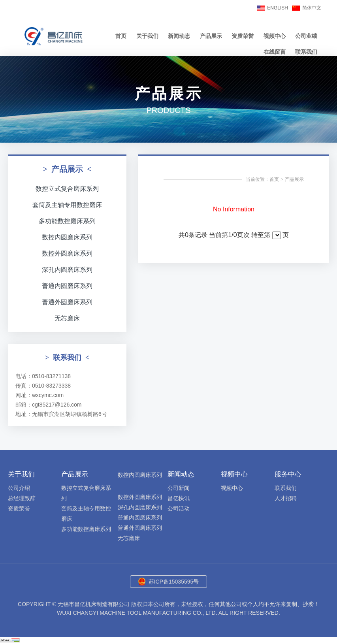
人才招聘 (286, 498)
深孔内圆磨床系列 (67, 270)
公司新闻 (179, 488)
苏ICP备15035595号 (174, 582)
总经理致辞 (22, 498)
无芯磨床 (67, 318)
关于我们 (147, 36)
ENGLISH (278, 8)
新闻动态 (179, 36)
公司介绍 (19, 488)
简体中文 (312, 8)
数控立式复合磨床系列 (67, 189)
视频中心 (275, 36)
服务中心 (288, 474)
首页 (121, 36)
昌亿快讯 (179, 498)
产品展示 (211, 36)
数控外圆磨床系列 (67, 253)
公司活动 (179, 508)
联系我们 (306, 52)
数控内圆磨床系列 (67, 237)
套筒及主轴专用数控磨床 (67, 205)
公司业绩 (306, 36)
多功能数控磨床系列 (67, 221)
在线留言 (275, 52)
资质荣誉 (243, 36)
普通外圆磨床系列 (67, 302)
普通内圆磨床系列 (67, 286)
